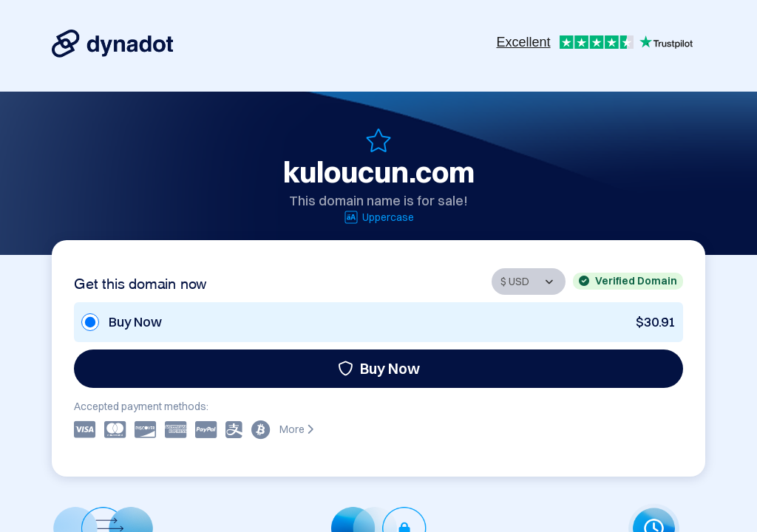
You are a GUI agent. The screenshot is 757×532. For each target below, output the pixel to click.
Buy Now (379, 368)
